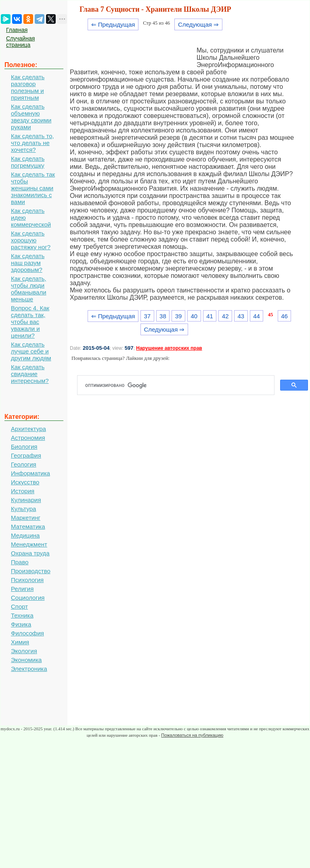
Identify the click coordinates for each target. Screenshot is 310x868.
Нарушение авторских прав (169, 348)
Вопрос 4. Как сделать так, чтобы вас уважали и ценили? (30, 322)
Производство (31, 571)
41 (210, 316)
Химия (20, 642)
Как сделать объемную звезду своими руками (31, 117)
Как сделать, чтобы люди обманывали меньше (29, 289)
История (23, 491)
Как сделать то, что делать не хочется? (32, 143)
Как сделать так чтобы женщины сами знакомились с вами (33, 188)
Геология (24, 464)
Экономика (26, 660)
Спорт (19, 606)
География (26, 455)
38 (163, 316)
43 (241, 316)
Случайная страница (20, 42)
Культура (23, 509)
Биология (24, 447)
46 (284, 316)
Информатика (30, 473)
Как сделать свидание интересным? (30, 374)
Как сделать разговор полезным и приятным (28, 87)
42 (225, 316)
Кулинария (26, 500)
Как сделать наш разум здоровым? (28, 263)
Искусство (25, 482)
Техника (22, 615)
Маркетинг (26, 518)
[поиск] (179, 385)
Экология (24, 651)
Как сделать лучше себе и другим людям (31, 351)
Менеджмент (29, 544)
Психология (27, 580)
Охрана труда (30, 553)
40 (194, 316)
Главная (17, 30)
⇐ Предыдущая (113, 24)
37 (147, 316)
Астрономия (28, 438)
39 (179, 316)
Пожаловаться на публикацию (192, 735)
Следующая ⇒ (198, 24)
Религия (22, 589)
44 (257, 316)
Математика (28, 526)
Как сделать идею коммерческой (31, 218)
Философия (27, 633)
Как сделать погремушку (28, 162)
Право (20, 562)
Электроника (29, 669)
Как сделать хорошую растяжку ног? (31, 240)
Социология (28, 598)
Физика (21, 624)
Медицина (25, 535)
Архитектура (28, 429)
